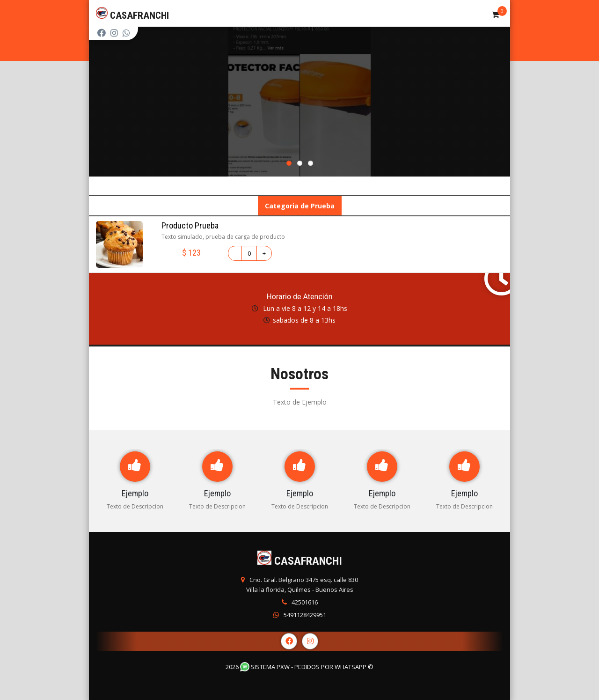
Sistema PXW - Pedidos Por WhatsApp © (307, 667)
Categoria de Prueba (300, 206)
